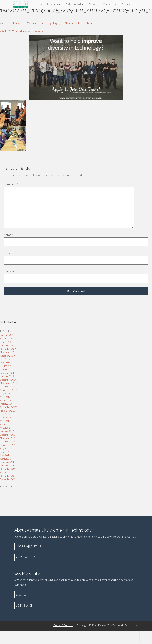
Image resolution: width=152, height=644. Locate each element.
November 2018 (8, 383)
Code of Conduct (63, 625)
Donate (126, 4)
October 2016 (7, 441)
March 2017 (6, 428)
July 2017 (5, 414)
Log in (3, 490)
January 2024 (7, 335)
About (37, 4)
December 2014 (8, 476)
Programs (54, 4)
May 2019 (5, 363)
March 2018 (6, 404)
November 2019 (8, 352)
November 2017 (8, 411)
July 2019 (5, 359)
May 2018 (5, 397)
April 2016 (5, 459)
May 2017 (5, 421)
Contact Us (109, 4)
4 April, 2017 (6, 31)
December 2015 (8, 469)
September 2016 (8, 445)
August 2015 (7, 472)
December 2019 (8, 349)
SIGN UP (22, 595)
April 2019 (5, 366)
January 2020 (7, 345)
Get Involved (74, 4)
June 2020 (5, 342)
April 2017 (5, 424)
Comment (11, 184)
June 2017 (5, 417)
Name (7, 235)
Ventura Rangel (20, 31)
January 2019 (7, 376)
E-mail (8, 253)
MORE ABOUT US (29, 546)
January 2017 (7, 431)
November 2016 (8, 438)
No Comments (37, 31)
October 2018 (7, 387)
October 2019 (7, 356)
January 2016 (7, 466)
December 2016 (8, 435)
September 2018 (8, 390)
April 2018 (5, 400)
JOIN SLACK (25, 605)
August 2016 (7, 448)
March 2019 (6, 369)
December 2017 (8, 407)
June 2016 (5, 452)
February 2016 (8, 462)
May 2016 (5, 455)
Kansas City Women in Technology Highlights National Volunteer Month (54, 23)
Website (9, 271)
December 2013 (8, 479)
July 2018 (5, 393)
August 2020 (7, 338)
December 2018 (8, 380)
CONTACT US (26, 557)
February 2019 (8, 373)
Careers (93, 4)
